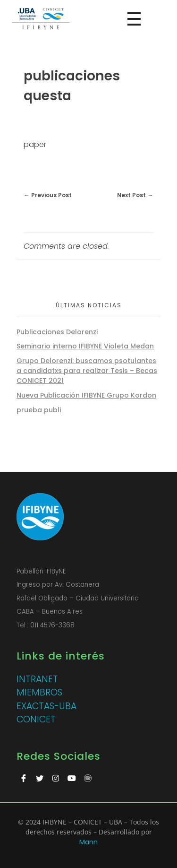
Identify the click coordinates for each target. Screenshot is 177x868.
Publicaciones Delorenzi (57, 332)
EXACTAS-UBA (46, 706)
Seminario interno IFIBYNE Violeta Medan (85, 346)
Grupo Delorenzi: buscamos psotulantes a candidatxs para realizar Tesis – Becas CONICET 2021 (87, 371)
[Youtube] (72, 779)
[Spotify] (88, 779)
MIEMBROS (39, 692)
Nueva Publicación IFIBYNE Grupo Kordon (86, 395)
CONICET (36, 719)
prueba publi (39, 410)
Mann (88, 842)
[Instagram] (56, 779)
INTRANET (37, 679)
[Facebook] (24, 779)
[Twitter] (40, 779)
